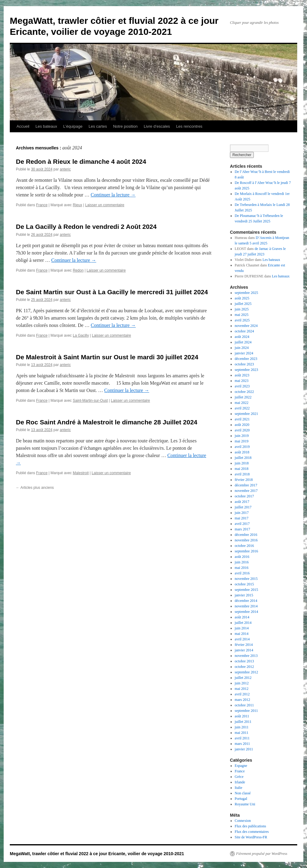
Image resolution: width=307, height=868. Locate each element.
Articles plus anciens (35, 488)
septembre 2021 (246, 414)
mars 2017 (242, 529)
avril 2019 (242, 447)
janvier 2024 (244, 353)
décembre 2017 (246, 485)
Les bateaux (46, 126)
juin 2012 (242, 683)
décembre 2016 (246, 535)
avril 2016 (242, 573)
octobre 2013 (244, 661)
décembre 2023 (246, 359)
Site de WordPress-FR (251, 837)
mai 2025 (242, 315)
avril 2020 (242, 430)
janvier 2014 (244, 650)
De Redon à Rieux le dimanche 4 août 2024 (81, 161)
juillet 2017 (243, 507)
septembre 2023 (246, 370)
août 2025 (242, 298)
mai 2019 (242, 441)
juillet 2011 (243, 722)
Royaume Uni (245, 804)
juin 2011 (242, 727)
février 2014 (244, 645)
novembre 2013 (246, 656)
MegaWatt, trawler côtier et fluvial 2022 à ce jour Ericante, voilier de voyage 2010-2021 (97, 854)
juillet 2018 (243, 458)
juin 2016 (242, 562)
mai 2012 (242, 689)
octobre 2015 (244, 584)
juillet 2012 (243, 678)
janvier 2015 (244, 595)
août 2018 (242, 452)
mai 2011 (242, 733)
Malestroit (81, 473)
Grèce (239, 777)
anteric (65, 169)
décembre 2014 (246, 601)
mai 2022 (242, 403)
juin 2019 (242, 436)
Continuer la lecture (113, 195)
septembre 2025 (246, 293)
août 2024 (242, 337)
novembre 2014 (246, 606)
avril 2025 (242, 320)
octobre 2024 (244, 331)
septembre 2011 (246, 711)
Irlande (240, 782)
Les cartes (98, 126)
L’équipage (73, 126)
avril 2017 (242, 524)
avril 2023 (242, 386)
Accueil (23, 126)
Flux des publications (251, 826)
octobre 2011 (244, 705)
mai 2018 (242, 469)
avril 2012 (242, 694)
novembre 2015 (246, 579)
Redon (78, 270)
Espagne (241, 766)
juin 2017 (242, 513)
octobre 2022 (244, 392)
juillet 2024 (243, 342)
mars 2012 (242, 700)
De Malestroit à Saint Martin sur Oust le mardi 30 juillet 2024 (107, 357)
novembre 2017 (246, 491)
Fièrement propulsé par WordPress (262, 854)
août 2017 (242, 502)
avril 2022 (242, 408)
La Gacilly (81, 335)
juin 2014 (242, 628)
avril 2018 (242, 474)
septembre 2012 (246, 672)
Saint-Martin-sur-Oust (90, 401)
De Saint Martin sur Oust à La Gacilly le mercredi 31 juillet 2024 (112, 292)
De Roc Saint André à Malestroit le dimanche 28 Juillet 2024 (107, 422)
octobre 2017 (244, 496)
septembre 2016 (246, 551)
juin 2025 (242, 309)
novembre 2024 (246, 326)
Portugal (241, 799)
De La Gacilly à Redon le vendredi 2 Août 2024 (86, 227)
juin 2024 (242, 348)
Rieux (78, 205)
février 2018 (244, 480)
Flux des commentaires (252, 832)
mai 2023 (242, 381)
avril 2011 (242, 738)
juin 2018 (242, 463)
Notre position (125, 126)
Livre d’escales (157, 126)
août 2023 (242, 375)
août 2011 (242, 716)
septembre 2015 (246, 590)
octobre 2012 (244, 667)
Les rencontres (189, 126)
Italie (239, 788)
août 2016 (242, 557)
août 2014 (242, 617)
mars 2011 (242, 744)
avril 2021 (242, 419)
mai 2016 (242, 568)
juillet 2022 (243, 397)
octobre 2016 (244, 546)
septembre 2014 (246, 612)
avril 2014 (242, 639)
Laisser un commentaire (105, 205)
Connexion (243, 821)
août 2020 (242, 425)
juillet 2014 (243, 623)
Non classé (243, 793)
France (42, 205)
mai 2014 (242, 634)
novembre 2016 (246, 540)
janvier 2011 (244, 749)
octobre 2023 (244, 364)
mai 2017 (242, 518)
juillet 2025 (243, 304)
